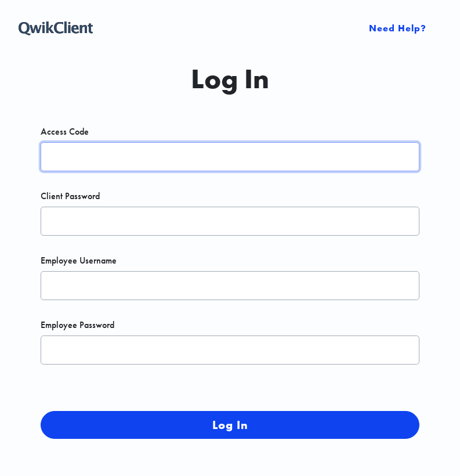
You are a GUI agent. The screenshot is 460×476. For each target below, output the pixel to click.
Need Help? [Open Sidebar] (398, 28)
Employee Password (77, 325)
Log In (230, 425)
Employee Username (79, 261)
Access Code (65, 132)
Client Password (70, 196)
